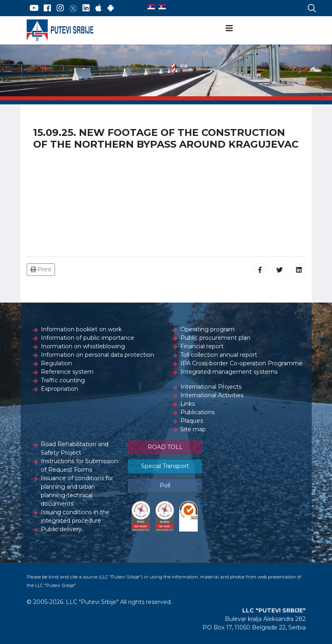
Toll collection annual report (219, 355)
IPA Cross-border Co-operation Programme (241, 363)
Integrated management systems (229, 372)
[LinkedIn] (86, 8)
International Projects (211, 387)
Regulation (56, 363)
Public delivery (61, 529)
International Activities (212, 395)
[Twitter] (73, 8)
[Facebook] (47, 8)
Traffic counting (63, 380)
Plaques (192, 421)
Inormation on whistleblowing (83, 346)
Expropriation (59, 389)
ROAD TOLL (165, 447)
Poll (165, 485)
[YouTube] (34, 8)
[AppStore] (98, 8)
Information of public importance (88, 338)
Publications (198, 412)
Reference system (67, 372)
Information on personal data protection (97, 355)
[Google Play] (111, 8)
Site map (193, 429)
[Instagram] (60, 8)
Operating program (207, 329)
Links (188, 404)
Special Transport (165, 466)
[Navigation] (229, 28)
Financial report (202, 346)
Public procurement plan (215, 338)
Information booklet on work (81, 329)
